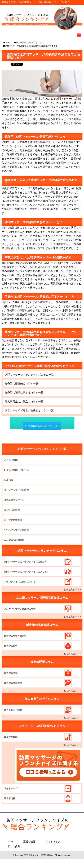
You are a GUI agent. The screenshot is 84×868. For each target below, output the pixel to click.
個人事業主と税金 (13, 710)
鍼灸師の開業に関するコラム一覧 (24, 393)
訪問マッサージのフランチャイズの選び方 (25, 562)
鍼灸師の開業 (11, 673)
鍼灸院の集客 (11, 737)
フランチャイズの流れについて (20, 582)
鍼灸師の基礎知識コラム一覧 (22, 384)
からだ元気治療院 (13, 520)
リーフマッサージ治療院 (16, 490)
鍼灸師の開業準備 (13, 683)
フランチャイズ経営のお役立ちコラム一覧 (29, 410)
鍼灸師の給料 (11, 646)
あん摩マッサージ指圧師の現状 (20, 609)
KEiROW (9, 480)
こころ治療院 (11, 460)
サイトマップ (11, 788)
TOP (11, 842)
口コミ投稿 (14, 846)
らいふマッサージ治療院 (16, 530)
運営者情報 (10, 798)
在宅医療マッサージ (14, 500)
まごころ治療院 (12, 510)
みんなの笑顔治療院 (14, 540)
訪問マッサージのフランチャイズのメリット (27, 572)
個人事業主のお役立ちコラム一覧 (24, 402)
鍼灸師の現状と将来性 (15, 636)
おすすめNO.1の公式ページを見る (42, 426)
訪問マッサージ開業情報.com (41, 855)
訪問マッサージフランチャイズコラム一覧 (29, 375)
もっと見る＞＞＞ (73, 590)
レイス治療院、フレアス (16, 470)
